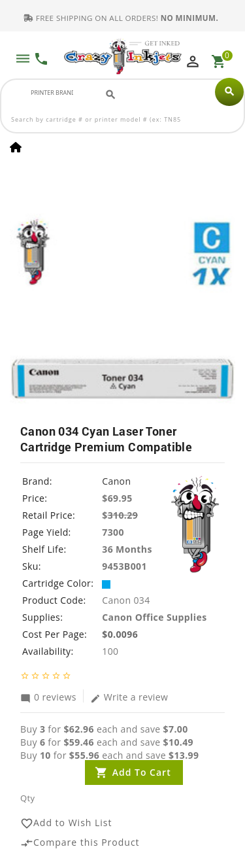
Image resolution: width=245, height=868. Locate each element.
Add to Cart (142, 772)
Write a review (129, 697)
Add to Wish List (66, 823)
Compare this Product (80, 842)
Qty (27, 798)
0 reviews (48, 697)
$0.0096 (120, 634)
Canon (116, 481)
